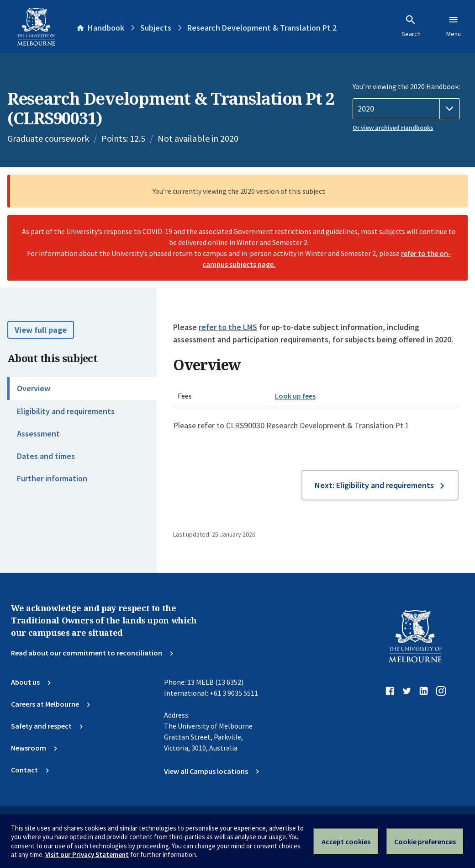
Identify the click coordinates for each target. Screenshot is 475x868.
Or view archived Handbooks (393, 128)
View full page (41, 330)
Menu (454, 26)
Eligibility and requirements (66, 411)
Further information (52, 478)
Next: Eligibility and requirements (374, 485)
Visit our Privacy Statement (87, 855)
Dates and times (46, 456)
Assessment (38, 434)
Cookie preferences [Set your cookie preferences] (425, 841)
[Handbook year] (406, 109)
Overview (34, 388)
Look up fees (295, 396)
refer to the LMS (228, 327)
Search (411, 26)
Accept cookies (346, 841)
